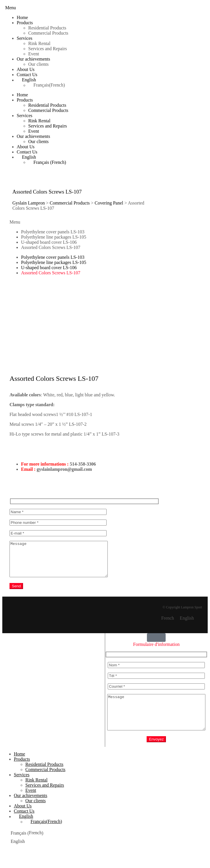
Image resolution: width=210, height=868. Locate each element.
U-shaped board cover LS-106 (49, 242)
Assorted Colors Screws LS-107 (51, 247)
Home (22, 17)
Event (34, 54)
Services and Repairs (48, 49)
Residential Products (47, 28)
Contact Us (27, 75)
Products (25, 23)
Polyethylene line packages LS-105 (54, 237)
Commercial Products (48, 33)
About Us (26, 69)
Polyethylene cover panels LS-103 (53, 232)
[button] (11, 8)
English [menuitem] (187, 625)
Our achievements (33, 59)
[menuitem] (111, 80)
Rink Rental (39, 43)
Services (24, 38)
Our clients (38, 64)
